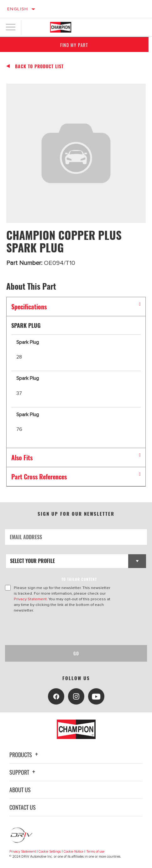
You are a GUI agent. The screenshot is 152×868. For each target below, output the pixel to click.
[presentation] (57, 629)
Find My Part (76, 45)
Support (23, 772)
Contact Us (23, 807)
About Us (20, 790)
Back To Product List (39, 66)
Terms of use (95, 852)
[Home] (61, 27)
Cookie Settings (50, 852)
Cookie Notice (73, 852)
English (18, 9)
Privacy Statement (30, 599)
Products (25, 755)
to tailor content (79, 579)
